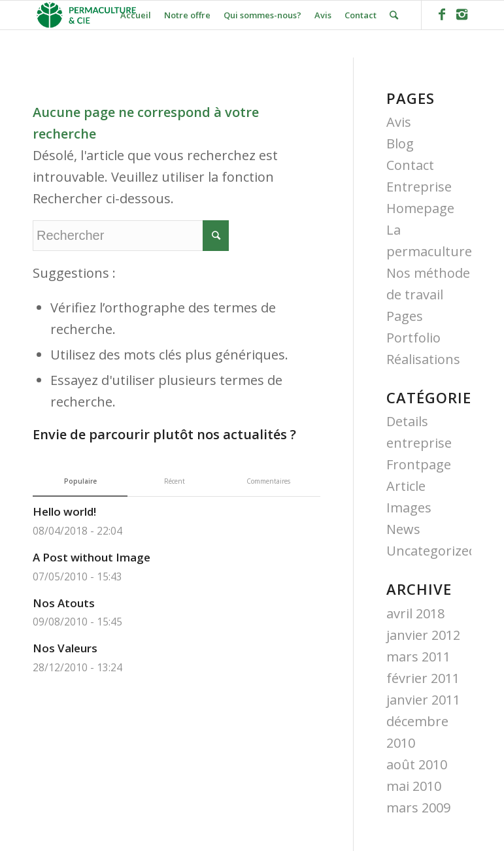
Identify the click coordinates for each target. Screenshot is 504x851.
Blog (400, 143)
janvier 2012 (423, 635)
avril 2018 (415, 613)
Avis (399, 122)
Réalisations (423, 359)
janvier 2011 (423, 700)
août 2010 (417, 764)
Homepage (420, 208)
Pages (405, 316)
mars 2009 (418, 808)
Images (409, 508)
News (403, 529)
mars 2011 (418, 657)
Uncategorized (431, 551)
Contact (410, 165)
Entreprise (419, 187)
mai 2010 (414, 786)
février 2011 (423, 678)
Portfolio (413, 338)
